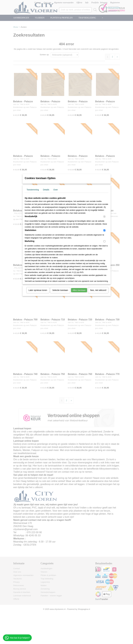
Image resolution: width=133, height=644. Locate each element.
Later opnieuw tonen (38, 290)
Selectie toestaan (60, 290)
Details (46, 190)
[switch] (104, 217)
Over (56, 190)
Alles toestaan (79, 290)
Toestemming (33, 190)
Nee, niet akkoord (98, 290)
